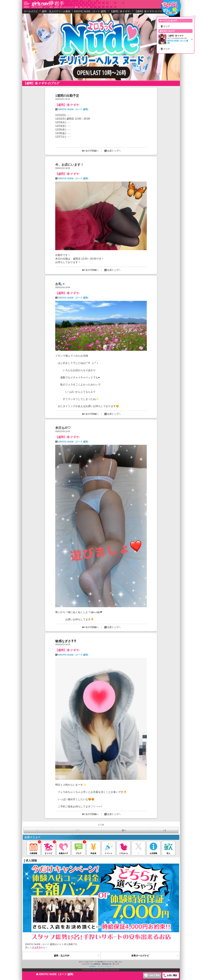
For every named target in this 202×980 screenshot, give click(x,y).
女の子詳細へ (92, 151)
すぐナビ (49, 848)
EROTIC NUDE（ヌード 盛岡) (73, 109)
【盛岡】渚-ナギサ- (68, 105)
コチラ (37, 947)
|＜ (38, 830)
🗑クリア (165, 26)
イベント (108, 848)
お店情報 (153, 848)
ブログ (79, 848)
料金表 (94, 848)
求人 (168, 848)
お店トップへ (114, 151)
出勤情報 (34, 848)
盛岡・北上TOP (62, 956)
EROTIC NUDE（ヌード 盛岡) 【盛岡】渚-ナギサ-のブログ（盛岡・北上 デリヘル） (61, 7)
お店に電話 (172, 975)
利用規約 (92, 966)
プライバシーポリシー (105, 966)
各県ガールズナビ (140, 956)
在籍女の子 (64, 848)
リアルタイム (123, 848)
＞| (164, 830)
